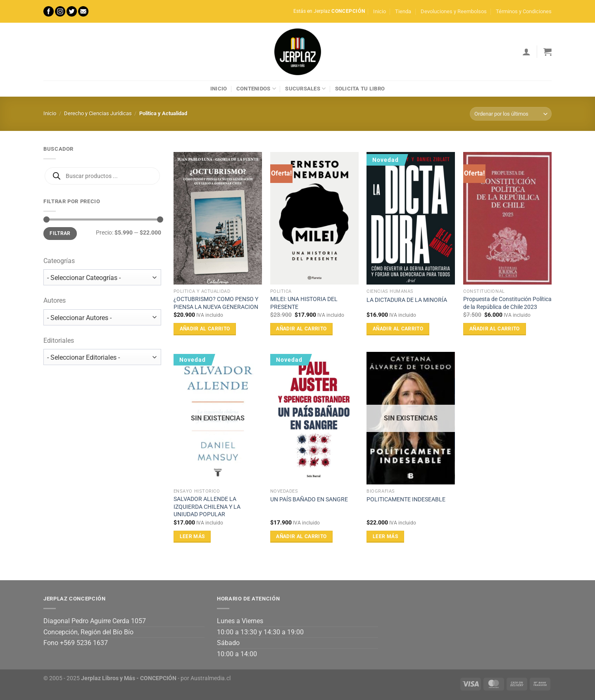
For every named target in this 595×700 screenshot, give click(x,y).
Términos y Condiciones (524, 11)
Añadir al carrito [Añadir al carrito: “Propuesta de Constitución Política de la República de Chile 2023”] (495, 329)
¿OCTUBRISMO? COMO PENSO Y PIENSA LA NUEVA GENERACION (216, 303)
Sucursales (305, 89)
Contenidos (256, 89)
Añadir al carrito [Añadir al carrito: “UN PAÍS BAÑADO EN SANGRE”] (301, 536)
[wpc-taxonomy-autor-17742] (102, 317)
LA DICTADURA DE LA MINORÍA (407, 300)
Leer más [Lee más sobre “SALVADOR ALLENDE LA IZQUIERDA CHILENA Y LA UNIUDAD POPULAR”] (192, 536)
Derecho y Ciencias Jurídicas (98, 113)
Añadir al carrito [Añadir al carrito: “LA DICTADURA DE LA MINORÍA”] (398, 329)
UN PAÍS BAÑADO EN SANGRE (309, 499)
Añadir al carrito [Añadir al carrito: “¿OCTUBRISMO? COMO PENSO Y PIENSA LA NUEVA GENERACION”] (205, 329)
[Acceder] (526, 52)
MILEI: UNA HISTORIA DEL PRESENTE (304, 303)
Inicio (380, 11)
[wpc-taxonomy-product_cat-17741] (102, 277)
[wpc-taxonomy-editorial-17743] (102, 357)
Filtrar (60, 233)
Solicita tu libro (360, 89)
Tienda (403, 11)
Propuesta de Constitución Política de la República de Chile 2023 (507, 303)
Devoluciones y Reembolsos (454, 11)
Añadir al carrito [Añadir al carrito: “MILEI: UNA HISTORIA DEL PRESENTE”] (301, 329)
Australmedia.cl (211, 678)
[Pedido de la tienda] (511, 114)
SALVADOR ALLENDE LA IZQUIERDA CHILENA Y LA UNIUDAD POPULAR (207, 507)
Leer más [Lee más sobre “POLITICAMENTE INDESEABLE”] (385, 536)
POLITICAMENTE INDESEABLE (406, 499)
